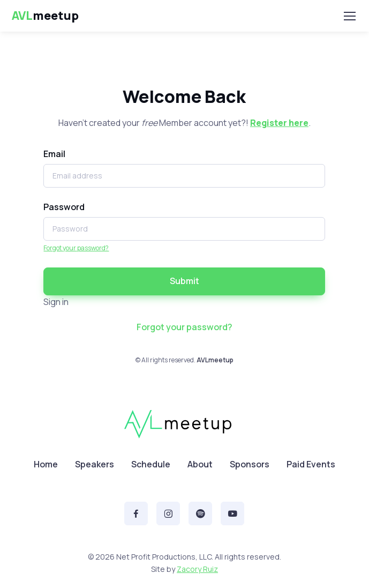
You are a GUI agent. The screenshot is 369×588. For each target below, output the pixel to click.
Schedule (151, 464)
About (200, 464)
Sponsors (250, 464)
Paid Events (311, 464)
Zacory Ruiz (197, 569)
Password (64, 207)
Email (54, 154)
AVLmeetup (215, 360)
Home (46, 464)
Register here (279, 123)
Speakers (95, 464)
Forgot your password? (76, 248)
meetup (45, 16)
